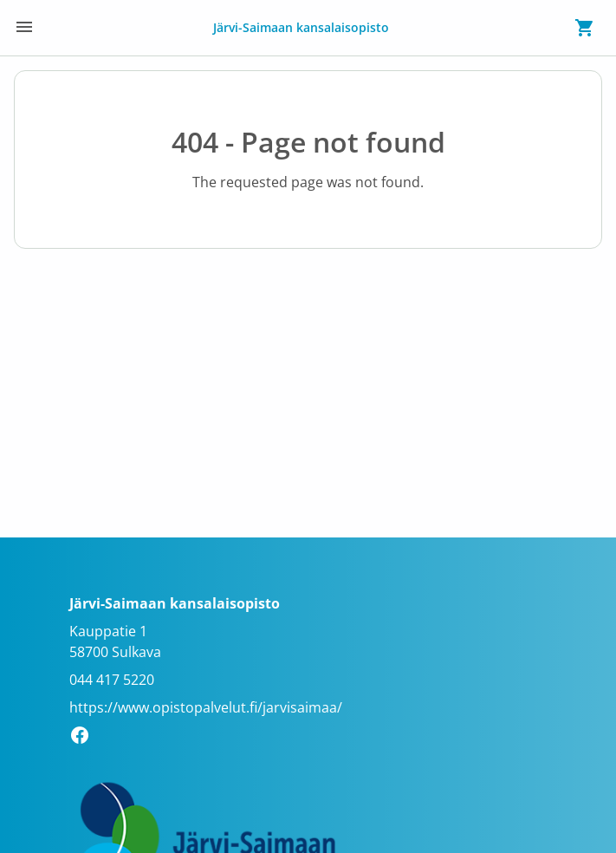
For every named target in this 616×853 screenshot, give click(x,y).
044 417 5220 (112, 680)
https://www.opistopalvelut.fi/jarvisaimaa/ (206, 707)
